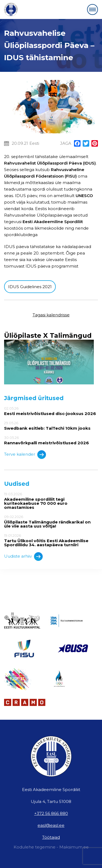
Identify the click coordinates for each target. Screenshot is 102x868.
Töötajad (51, 837)
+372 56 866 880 (51, 813)
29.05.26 (51, 426)
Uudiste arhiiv (23, 557)
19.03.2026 (51, 501)
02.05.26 (51, 411)
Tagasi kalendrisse (51, 315)
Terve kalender (25, 455)
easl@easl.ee (51, 825)
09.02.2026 (51, 521)
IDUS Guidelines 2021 (30, 287)
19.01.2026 (51, 540)
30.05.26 (51, 440)
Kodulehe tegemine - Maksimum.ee (51, 847)
